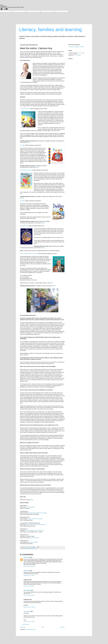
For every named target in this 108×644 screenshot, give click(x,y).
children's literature (27, 548)
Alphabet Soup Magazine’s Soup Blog (38, 513)
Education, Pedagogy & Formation (77, 47)
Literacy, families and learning (50, 29)
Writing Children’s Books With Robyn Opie (36, 525)
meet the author (34, 548)
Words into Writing (33, 542)
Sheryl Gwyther (27, 590)
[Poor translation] (6, 9)
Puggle (23, 145)
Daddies (23, 201)
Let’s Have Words (31, 507)
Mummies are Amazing (27, 170)
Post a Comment (26, 624)
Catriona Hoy (27, 557)
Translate (77, 55)
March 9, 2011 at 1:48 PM (29, 622)
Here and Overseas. (35, 538)
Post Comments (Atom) (31, 629)
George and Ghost (26, 109)
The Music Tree (25, 226)
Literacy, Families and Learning (35, 519)
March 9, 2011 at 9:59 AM (29, 595)
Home (43, 627)
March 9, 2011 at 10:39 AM (29, 607)
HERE (28, 142)
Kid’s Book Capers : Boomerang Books (35, 530)
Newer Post (23, 627)
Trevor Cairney (27, 611)
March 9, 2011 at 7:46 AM (29, 576)
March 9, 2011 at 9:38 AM (29, 586)
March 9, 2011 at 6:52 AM (29, 566)
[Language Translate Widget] (76, 53)
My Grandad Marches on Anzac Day (30, 254)
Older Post (62, 627)
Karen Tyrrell (26, 571)
